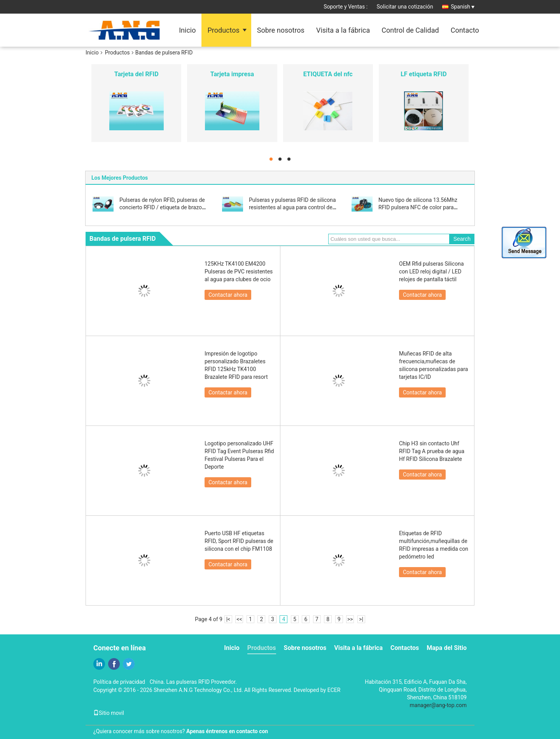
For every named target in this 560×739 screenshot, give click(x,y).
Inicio (187, 30)
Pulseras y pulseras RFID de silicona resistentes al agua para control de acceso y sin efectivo (292, 207)
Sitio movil (109, 713)
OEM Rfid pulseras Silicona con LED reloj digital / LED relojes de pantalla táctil (431, 271)
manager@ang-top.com (438, 705)
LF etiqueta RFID (423, 74)
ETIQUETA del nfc (328, 74)
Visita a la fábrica (343, 30)
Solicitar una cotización (405, 7)
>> (350, 619)
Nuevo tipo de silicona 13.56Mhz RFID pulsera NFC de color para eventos (418, 207)
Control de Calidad (410, 30)
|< (228, 619)
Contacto (465, 30)
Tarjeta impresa (232, 74)
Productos (223, 30)
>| (361, 619)
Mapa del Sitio (447, 648)
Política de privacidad (119, 682)
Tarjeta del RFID (136, 74)
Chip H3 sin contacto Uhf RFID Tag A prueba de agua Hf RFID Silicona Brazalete (432, 451)
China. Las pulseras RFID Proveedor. (193, 682)
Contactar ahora (228, 295)
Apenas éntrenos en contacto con (227, 731)
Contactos (405, 648)
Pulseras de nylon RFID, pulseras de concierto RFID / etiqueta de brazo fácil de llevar (162, 207)
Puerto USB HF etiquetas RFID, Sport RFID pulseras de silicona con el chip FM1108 (239, 541)
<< (239, 619)
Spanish (463, 7)
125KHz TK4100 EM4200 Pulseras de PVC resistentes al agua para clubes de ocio (239, 271)
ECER (334, 690)
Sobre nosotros (281, 30)
